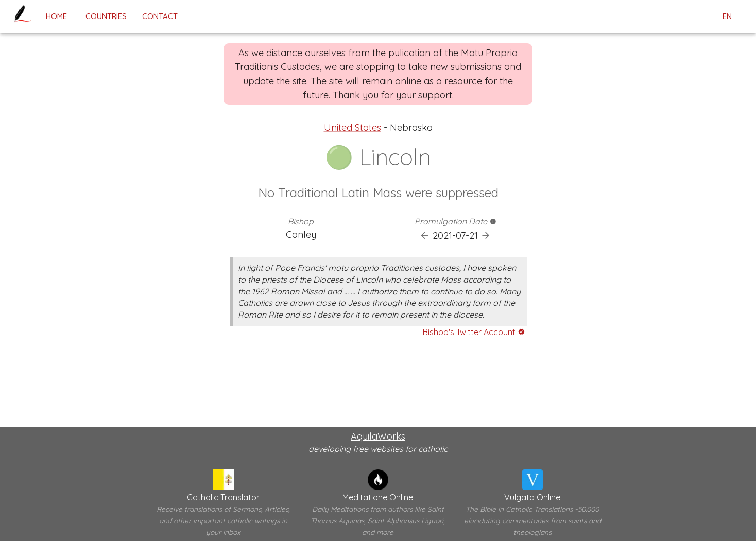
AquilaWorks (378, 436)
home (56, 16)
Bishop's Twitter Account (469, 332)
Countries (106, 16)
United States (353, 127)
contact (160, 16)
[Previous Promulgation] (425, 235)
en (727, 16)
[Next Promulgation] (486, 235)
